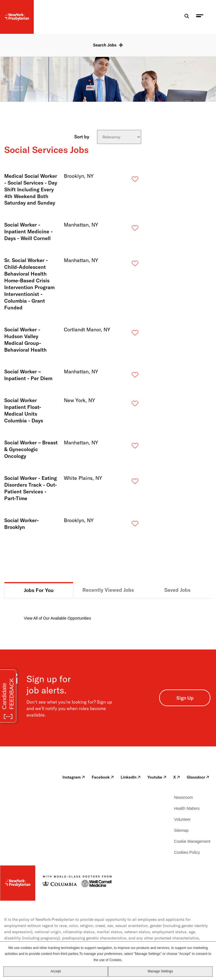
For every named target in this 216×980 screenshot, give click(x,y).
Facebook (103, 777)
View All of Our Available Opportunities (57, 618)
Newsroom (184, 797)
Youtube (157, 777)
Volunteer (182, 819)
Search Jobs (105, 45)
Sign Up (185, 698)
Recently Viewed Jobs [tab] (108, 590)
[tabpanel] (108, 610)
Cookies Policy (187, 852)
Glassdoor (198, 777)
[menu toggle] (200, 17)
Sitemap (181, 830)
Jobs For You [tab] (39, 590)
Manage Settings (160, 971)
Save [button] (126, 180)
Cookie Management (192, 841)
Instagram (74, 777)
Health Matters (187, 808)
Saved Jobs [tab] (177, 590)
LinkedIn (131, 777)
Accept (56, 971)
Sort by (82, 136)
